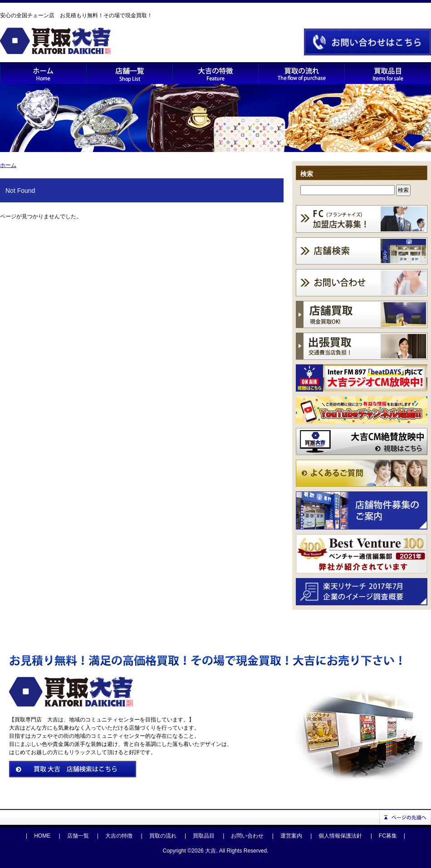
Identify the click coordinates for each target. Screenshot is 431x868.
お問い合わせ (247, 836)
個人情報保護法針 (340, 836)
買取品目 (204, 836)
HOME (42, 836)
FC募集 (388, 836)
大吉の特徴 (119, 836)
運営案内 (291, 836)
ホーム (8, 165)
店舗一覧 (78, 836)
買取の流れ (163, 836)
